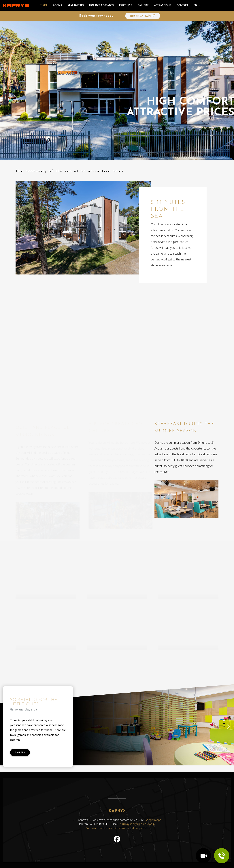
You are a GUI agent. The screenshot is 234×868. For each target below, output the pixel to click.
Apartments (76, 5)
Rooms (57, 5)
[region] (117, 727)
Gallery (143, 5)
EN (195, 5)
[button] (117, 154)
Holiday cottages (101, 5)
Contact (182, 5)
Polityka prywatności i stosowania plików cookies (117, 828)
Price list (126, 5)
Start (44, 5)
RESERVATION (143, 16)
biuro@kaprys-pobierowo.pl (138, 824)
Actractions (163, 5)
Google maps (153, 820)
